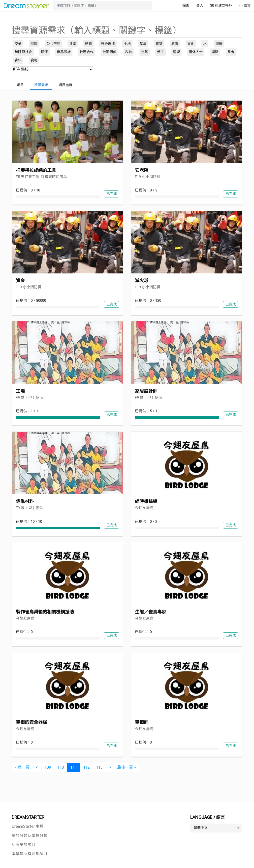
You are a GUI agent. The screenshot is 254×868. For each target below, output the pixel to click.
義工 (160, 52)
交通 (18, 44)
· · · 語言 (245, 5)
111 (74, 767)
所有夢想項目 (24, 845)
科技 (129, 52)
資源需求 (41, 85)
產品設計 (64, 52)
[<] (37, 767)
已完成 (112, 194)
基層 (143, 44)
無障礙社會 (23, 52)
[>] (110, 767)
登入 (200, 5)
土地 (127, 44)
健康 (34, 44)
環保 (44, 52)
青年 (18, 60)
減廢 (219, 44)
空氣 (145, 52)
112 (86, 767)
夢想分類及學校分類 (30, 836)
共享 (73, 44)
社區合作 (87, 52)
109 (48, 767)
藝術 (176, 52)
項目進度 (65, 85)
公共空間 (53, 44)
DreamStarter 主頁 (28, 826)
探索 (186, 5)
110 (61, 767)
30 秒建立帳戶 (221, 5)
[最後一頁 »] (127, 767)
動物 (89, 44)
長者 (231, 52)
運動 (215, 52)
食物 (34, 60)
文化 (191, 44)
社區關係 (109, 52)
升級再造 (108, 44)
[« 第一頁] (22, 767)
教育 (175, 44)
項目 (20, 85)
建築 (159, 44)
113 (99, 767)
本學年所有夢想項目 (30, 854)
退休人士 (196, 52)
